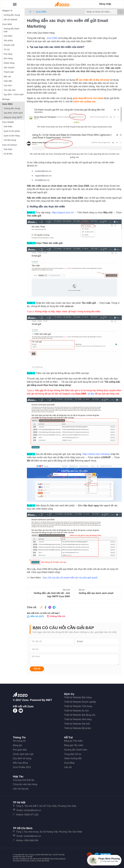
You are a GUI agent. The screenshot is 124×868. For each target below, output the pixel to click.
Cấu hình (8, 85)
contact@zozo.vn (32, 810)
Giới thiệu (8, 36)
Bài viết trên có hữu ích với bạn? (43, 613)
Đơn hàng (8, 58)
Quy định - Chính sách (14, 94)
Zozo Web (7, 24)
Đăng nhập (105, 4)
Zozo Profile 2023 (22, 767)
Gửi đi (37, 669)
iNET (49, 700)
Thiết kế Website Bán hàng (78, 697)
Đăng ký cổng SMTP (13, 117)
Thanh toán (9, 72)
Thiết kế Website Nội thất (77, 724)
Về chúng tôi (19, 741)
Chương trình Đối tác (24, 780)
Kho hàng (8, 54)
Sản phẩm (8, 40)
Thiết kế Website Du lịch (77, 711)
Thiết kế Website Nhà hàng (78, 719)
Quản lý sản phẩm (12, 131)
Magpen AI (7, 10)
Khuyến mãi (9, 45)
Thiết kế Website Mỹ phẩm (78, 728)
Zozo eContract (9, 145)
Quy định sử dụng (22, 758)
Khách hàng (9, 63)
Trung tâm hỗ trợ (73, 754)
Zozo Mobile (8, 122)
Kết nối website (10, 20)
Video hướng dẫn (73, 758)
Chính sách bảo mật (23, 754)
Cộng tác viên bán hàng (25, 784)
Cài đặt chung (10, 140)
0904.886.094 (31, 840)
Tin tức (7, 49)
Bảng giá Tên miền (74, 745)
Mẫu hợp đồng (20, 763)
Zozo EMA (7, 104)
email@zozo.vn (42, 180)
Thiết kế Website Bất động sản (80, 715)
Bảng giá (17, 745)
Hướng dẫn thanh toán (12, 30)
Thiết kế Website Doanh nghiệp (80, 702)
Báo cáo (7, 77)
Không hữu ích (56, 616)
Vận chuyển (9, 68)
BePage (6, 99)
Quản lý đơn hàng (12, 136)
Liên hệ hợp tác (21, 789)
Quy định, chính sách (13, 113)
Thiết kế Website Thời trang (78, 706)
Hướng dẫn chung (12, 15)
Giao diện (8, 81)
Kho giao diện (20, 750)
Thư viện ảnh (10, 90)
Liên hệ (68, 767)
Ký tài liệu (8, 154)
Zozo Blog (69, 763)
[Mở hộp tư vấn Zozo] (104, 860)
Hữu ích (35, 616)
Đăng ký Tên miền (73, 741)
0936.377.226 (31, 815)
